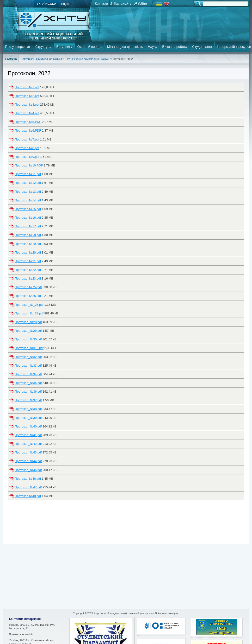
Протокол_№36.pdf (28, 392)
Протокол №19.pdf (28, 244)
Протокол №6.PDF (28, 131)
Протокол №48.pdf (28, 496)
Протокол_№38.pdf (28, 409)
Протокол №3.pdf (27, 105)
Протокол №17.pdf (28, 226)
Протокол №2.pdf (27, 96)
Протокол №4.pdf (27, 113)
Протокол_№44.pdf (28, 461)
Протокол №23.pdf (28, 278)
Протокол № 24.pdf (28, 287)
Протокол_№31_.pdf (29, 348)
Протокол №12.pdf (28, 183)
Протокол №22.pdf (28, 270)
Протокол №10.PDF (29, 165)
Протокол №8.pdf (27, 148)
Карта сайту (123, 4)
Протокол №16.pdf (28, 218)
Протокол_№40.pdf (28, 426)
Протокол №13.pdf (28, 192)
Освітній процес (90, 47)
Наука (152, 47)
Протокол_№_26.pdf (29, 305)
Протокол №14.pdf (28, 200)
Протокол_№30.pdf (28, 339)
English (66, 4)
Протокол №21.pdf (28, 261)
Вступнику (64, 47)
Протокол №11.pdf (28, 174)
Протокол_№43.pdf (28, 452)
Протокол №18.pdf (28, 235)
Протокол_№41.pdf (28, 435)
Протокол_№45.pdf (28, 470)
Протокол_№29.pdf (28, 331)
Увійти (142, 4)
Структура (43, 47)
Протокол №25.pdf (28, 296)
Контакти (101, 4)
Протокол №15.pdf (28, 209)
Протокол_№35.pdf (28, 383)
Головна (11, 59)
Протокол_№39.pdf (28, 418)
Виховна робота (175, 47)
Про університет (18, 47)
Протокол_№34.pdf (28, 374)
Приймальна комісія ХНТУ (53, 59)
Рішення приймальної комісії (91, 59)
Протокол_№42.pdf (28, 444)
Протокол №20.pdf (28, 252)
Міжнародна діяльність (125, 47)
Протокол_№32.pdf (28, 357)
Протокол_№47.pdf (28, 487)
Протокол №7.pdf (27, 139)
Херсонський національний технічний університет (53, 36)
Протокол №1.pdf (27, 87)
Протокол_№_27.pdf (29, 313)
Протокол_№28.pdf (28, 322)
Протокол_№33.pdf (28, 366)
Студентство (202, 47)
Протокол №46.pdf (28, 479)
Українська (46, 4)
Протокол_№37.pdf (28, 400)
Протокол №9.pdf (27, 157)
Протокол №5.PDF (28, 122)
